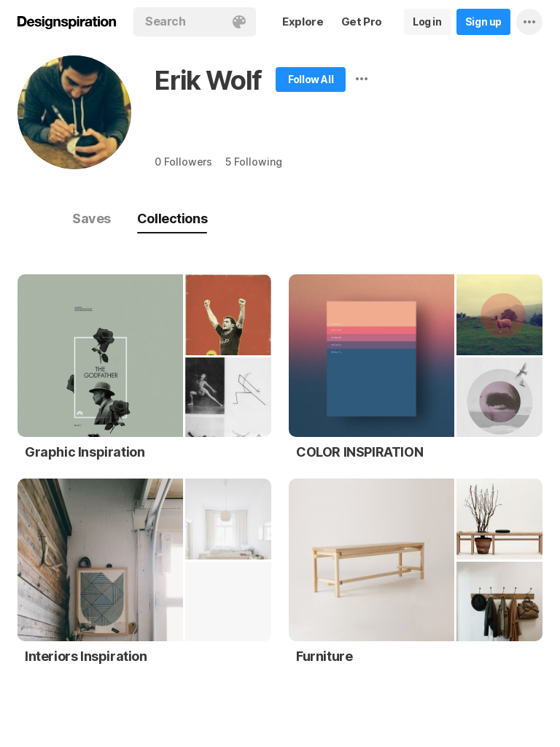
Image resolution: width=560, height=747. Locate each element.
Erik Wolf (208, 80)
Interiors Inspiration (86, 656)
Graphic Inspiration (85, 452)
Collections (172, 218)
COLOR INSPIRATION (359, 452)
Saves (92, 218)
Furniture (324, 656)
